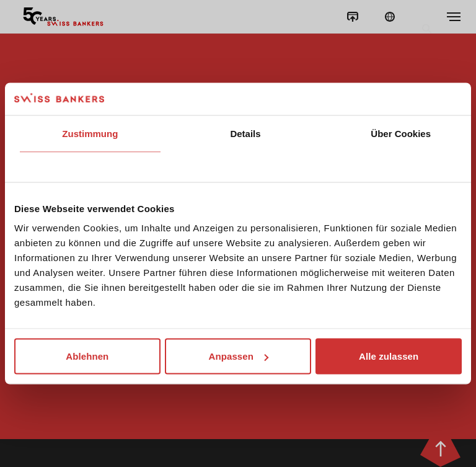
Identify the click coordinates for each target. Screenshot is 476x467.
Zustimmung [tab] (90, 133)
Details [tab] (245, 133)
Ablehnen (87, 356)
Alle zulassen (389, 356)
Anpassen (238, 356)
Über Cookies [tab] (401, 133)
